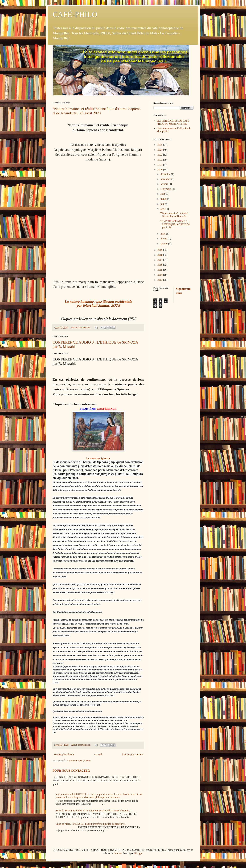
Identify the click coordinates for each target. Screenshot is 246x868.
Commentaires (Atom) (79, 760)
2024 (160, 150)
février (164, 239)
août (163, 194)
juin (163, 204)
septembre (166, 189)
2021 (160, 165)
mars (163, 234)
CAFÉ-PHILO (75, 14)
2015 (160, 270)
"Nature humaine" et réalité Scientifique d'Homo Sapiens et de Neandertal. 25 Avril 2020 (96, 111)
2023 (160, 155)
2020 (160, 170)
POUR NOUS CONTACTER (71, 771)
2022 (160, 160)
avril (163, 209)
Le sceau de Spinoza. (98, 458)
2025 (160, 145)
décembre (166, 174)
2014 (160, 275)
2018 (160, 255)
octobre (165, 184)
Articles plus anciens (132, 754)
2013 (160, 280)
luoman (118, 853)
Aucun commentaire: (81, 327)
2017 (160, 260)
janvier (164, 244)
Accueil (98, 754)
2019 (160, 250)
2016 (160, 265)
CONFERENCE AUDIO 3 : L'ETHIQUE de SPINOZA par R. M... (175, 224)
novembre (166, 179)
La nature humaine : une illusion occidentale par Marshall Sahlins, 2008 (98, 304)
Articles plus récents (64, 754)
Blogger (138, 853)
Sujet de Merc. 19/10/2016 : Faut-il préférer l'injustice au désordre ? (91, 824)
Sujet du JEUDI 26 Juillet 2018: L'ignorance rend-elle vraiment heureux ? (94, 811)
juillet (164, 199)
